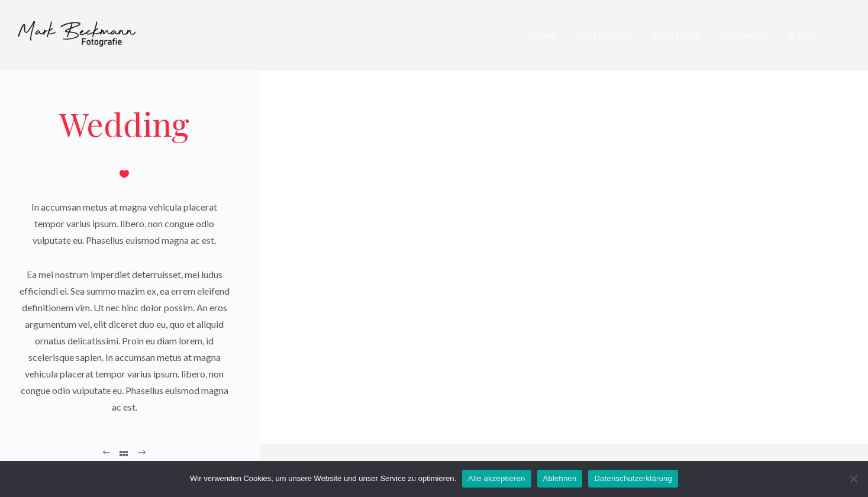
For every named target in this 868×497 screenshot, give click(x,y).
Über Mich (604, 35)
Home (544, 35)
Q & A (800, 35)
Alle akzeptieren (497, 478)
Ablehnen (560, 478)
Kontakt (745, 35)
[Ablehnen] (853, 479)
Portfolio (677, 35)
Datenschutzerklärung (633, 478)
